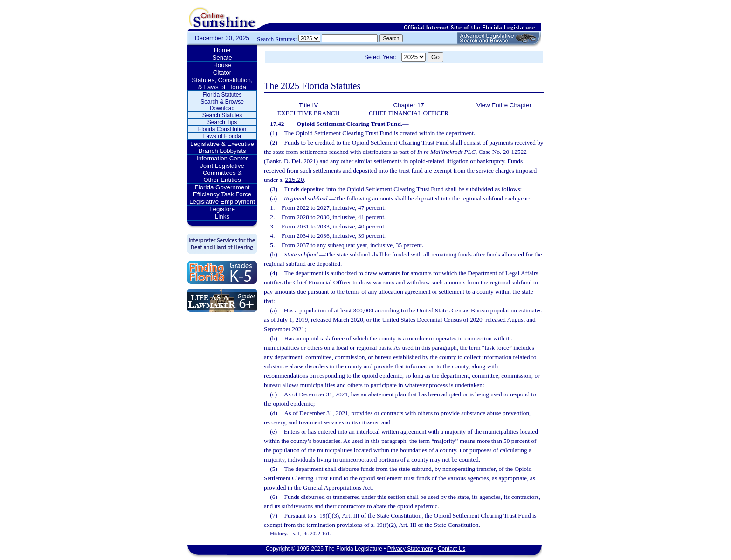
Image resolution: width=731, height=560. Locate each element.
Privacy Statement (410, 549)
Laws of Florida (222, 136)
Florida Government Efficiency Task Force (222, 191)
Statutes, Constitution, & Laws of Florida (222, 83)
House (222, 65)
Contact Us (452, 549)
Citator (222, 73)
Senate (222, 58)
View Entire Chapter (504, 105)
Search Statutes (222, 115)
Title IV (308, 105)
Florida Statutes (222, 95)
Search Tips (222, 122)
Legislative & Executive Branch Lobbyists (222, 147)
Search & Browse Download (222, 105)
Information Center (222, 158)
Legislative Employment (222, 202)
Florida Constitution (222, 129)
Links (222, 217)
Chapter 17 (409, 105)
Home (222, 50)
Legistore (222, 209)
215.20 (295, 180)
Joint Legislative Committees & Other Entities (222, 173)
